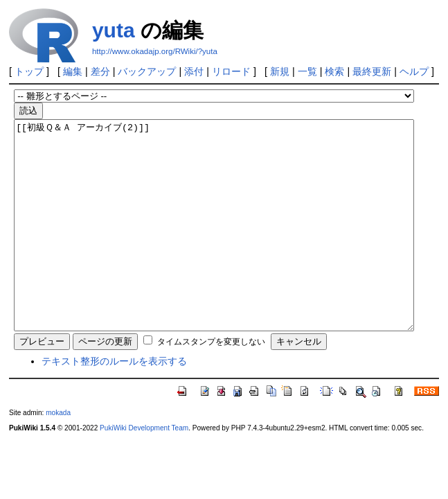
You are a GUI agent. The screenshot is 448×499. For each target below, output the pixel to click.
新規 (280, 71)
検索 (334, 71)
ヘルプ (414, 71)
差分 (100, 71)
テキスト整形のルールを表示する (114, 403)
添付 (194, 71)
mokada (58, 454)
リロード (231, 71)
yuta (114, 30)
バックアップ (147, 71)
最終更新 (372, 71)
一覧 (307, 71)
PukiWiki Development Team (144, 470)
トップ (29, 71)
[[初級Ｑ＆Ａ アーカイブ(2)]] (214, 246)
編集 (73, 71)
